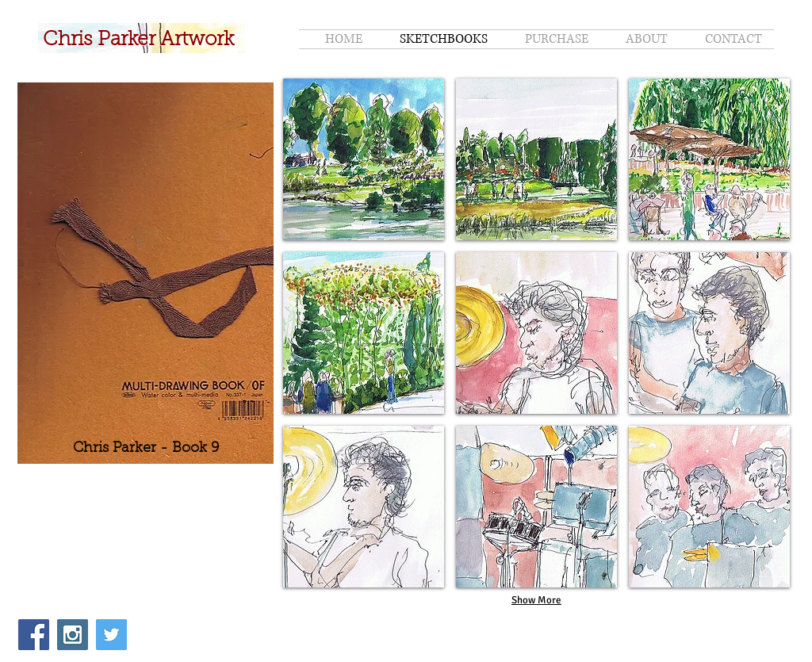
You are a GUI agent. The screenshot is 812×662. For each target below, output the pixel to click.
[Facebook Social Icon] (34, 635)
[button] (364, 159)
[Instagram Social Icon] (73, 635)
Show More (536, 600)
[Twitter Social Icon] (111, 635)
